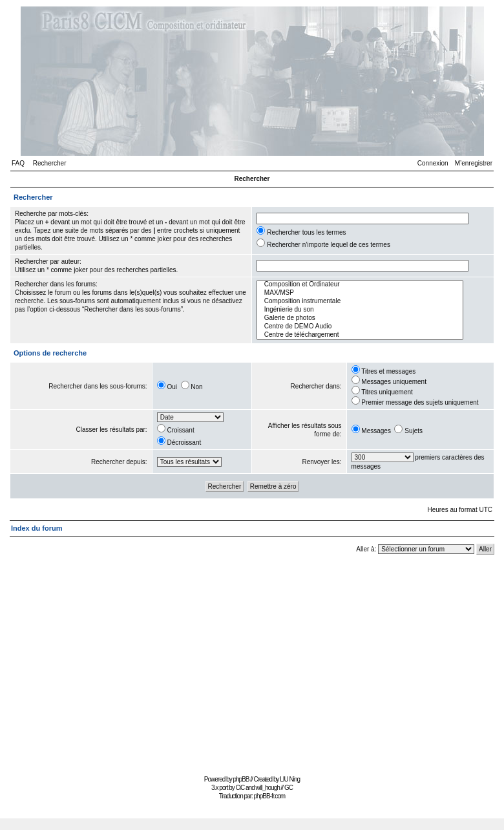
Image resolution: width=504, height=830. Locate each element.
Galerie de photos (360, 318)
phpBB (241, 779)
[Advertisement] (252, 666)
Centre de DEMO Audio (360, 327)
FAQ (18, 163)
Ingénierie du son (360, 310)
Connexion (433, 163)
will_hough (268, 788)
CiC (240, 788)
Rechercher (50, 163)
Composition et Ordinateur (360, 285)
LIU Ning (290, 779)
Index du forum (37, 528)
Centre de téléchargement (360, 335)
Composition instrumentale (360, 302)
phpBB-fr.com (270, 796)
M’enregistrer (474, 163)
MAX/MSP (360, 293)
